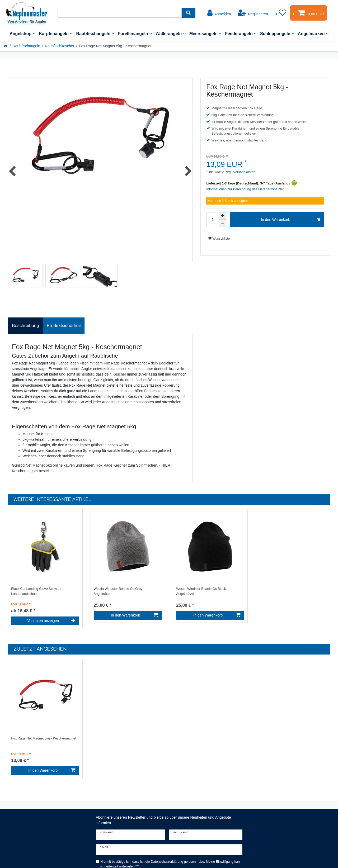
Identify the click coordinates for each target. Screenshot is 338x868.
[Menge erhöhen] (223, 216)
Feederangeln (241, 34)
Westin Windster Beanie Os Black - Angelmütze (202, 591)
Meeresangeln (205, 34)
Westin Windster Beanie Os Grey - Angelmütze (119, 591)
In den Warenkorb (291, 220)
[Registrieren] (253, 13)
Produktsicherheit (64, 326)
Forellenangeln (135, 34)
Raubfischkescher (60, 46)
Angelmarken (313, 34)
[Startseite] (6, 46)
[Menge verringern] (223, 223)
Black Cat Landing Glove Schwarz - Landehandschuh (37, 591)
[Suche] (188, 13)
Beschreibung (25, 326)
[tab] (25, 326)
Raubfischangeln (95, 34)
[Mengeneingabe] (213, 220)
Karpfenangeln (56, 34)
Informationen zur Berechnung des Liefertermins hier (245, 189)
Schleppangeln (277, 34)
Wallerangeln (171, 34)
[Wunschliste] (281, 13)
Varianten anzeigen (51, 621)
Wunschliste (219, 239)
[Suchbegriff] (120, 13)
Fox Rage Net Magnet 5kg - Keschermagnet (44, 738)
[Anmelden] (219, 13)
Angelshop (22, 34)
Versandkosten (244, 172)
